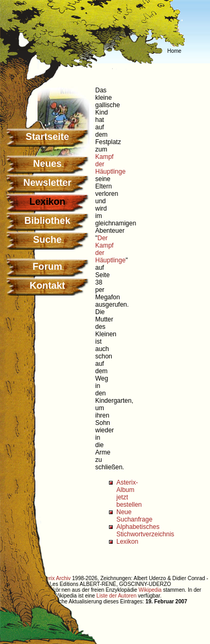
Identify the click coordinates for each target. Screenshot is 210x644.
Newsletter (47, 183)
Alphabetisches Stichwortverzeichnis (145, 531)
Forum (48, 267)
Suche (47, 240)
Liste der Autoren (116, 596)
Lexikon (127, 542)
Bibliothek (47, 221)
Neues (47, 164)
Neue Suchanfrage (134, 516)
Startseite (47, 137)
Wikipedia (150, 590)
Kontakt (47, 286)
